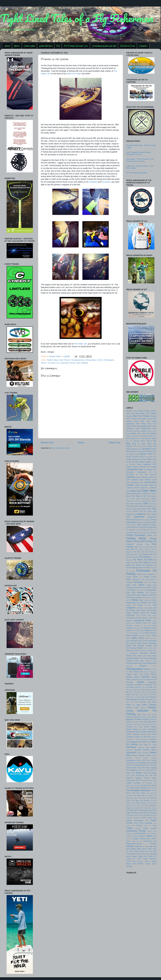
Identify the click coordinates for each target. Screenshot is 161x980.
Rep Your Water (140, 690)
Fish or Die (140, 533)
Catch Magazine (144, 464)
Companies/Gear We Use (104, 46)
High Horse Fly (146, 598)
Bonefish (147, 449)
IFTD (154, 603)
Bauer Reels (140, 439)
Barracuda (144, 436)
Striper (148, 755)
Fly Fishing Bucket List (76, 46)
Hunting (143, 603)
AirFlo (148, 413)
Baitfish (50, 360)
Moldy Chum (138, 638)
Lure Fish (129, 633)
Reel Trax (153, 687)
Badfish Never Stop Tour (140, 434)
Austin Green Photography (137, 426)
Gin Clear (145, 580)
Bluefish (134, 449)
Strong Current (142, 758)
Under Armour (150, 828)
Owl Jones (147, 656)
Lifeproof (129, 628)
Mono (128, 641)
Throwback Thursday (133, 815)
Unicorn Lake (152, 831)
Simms (147, 727)
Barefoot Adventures (133, 436)
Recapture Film (141, 680)
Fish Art (146, 530)
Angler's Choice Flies (149, 419)
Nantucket (152, 643)
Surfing (143, 763)
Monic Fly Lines (151, 638)
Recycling (130, 682)
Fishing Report (91, 360)
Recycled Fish (151, 680)
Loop (154, 630)
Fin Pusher (139, 530)
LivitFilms (130, 630)
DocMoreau (153, 504)
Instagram (93, 182)
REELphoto (130, 690)
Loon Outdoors (146, 630)
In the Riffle (151, 605)
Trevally (129, 823)
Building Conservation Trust (148, 457)
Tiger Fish (153, 815)
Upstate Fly (130, 834)
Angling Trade (132, 421)
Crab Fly (153, 485)
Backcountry (152, 426)
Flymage (135, 568)
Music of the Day (144, 641)
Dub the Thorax (146, 511)
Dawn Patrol (131, 496)
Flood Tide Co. (132, 549)
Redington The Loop (142, 687)
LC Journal (136, 623)
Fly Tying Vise (139, 565)
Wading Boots (145, 839)
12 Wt (129, 411)
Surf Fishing (152, 760)
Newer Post (47, 443)
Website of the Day (144, 846)
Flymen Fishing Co (145, 568)
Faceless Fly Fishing (144, 522)
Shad (149, 722)
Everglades (146, 520)
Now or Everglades (147, 651)
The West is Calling (150, 808)
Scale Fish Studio (146, 717)
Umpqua (138, 828)
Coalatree (135, 480)
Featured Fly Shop (137, 527)
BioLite (149, 441)
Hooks (154, 600)
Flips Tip (153, 547)
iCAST (149, 603)
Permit (143, 666)
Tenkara (139, 778)
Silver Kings (138, 727)
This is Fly (138, 813)
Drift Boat (137, 509)
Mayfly (135, 635)
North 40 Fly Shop (150, 648)
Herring (138, 598)
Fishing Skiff (139, 541)
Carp (149, 459)
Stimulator (129, 750)
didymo (154, 499)
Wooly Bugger (132, 856)
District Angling (152, 501)
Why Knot (149, 851)
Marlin (129, 635)
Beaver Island (151, 438)
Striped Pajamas (138, 755)
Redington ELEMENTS (135, 685)
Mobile (128, 638)
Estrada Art (138, 520)
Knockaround (131, 618)
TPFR (147, 821)
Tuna (154, 826)
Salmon (153, 705)
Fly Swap (135, 563)
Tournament (138, 821)
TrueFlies (139, 826)
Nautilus (149, 645)
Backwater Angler (133, 429)
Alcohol (129, 416)
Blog (56, 360)
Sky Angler (143, 729)
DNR (146, 503)
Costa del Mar (141, 485)
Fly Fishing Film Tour (148, 554)
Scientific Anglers (142, 719)
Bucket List (130, 457)
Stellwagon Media (143, 747)
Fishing (154, 533)
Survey (149, 763)
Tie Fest (146, 815)
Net (155, 645)
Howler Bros (131, 603)
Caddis (129, 459)
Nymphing (144, 653)
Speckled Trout (145, 742)
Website (85, 363)
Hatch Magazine (142, 595)
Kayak (154, 610)
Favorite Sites (128, 46)
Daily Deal (136, 491)
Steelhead (131, 747)
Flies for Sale (144, 547)
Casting (148, 462)
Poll (142, 672)
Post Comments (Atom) (61, 448)
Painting (129, 658)
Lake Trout (152, 618)
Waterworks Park (150, 841)
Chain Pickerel (64, 360)
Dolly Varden (135, 506)
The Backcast (147, 783)
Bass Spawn (131, 439)
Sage (138, 705)
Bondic (140, 449)
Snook (129, 734)
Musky (154, 641)
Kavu (149, 610)
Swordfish (153, 765)
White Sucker (139, 851)
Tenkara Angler (150, 778)
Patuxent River (151, 661)
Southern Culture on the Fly (138, 737)
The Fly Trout (138, 793)
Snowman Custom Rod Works (144, 734)
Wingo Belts (146, 854)
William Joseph (136, 854)
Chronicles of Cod (134, 474)
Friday (139, 574)
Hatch (133, 595)
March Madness (151, 633)
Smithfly (144, 732)
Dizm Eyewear (136, 504)
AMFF (128, 419)
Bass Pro (153, 436)
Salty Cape (141, 714)
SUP (144, 760)
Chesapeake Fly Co (147, 472)
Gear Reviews (46, 46)
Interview (140, 608)
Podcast (136, 672)
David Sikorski (152, 494)
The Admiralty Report (146, 780)
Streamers (131, 752)
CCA (155, 464)
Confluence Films (137, 482)
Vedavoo (142, 836)
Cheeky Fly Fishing (148, 467)
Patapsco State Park (135, 661)
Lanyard (129, 621)
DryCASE (129, 511)
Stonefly (146, 750)
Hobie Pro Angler (74, 74)
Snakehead (152, 732)
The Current (153, 788)
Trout (136, 823)
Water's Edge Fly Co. (134, 841)
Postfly (141, 674)
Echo (149, 514)
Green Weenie (139, 588)
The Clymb (152, 785)
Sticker (154, 747)
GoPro (100, 360)
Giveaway (138, 582)
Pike (131, 672)
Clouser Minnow (142, 477)
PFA (155, 666)
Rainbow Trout (149, 677)
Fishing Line (152, 535)
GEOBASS (136, 580)
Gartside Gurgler (150, 577)
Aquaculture (130, 424)
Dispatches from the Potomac (136, 501)
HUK (138, 603)
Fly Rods (148, 560)
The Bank (143, 785)
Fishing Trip (151, 541)
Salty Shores (152, 714)
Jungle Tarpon (141, 610)
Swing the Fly (144, 765)
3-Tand (152, 411)
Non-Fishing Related (134, 648)
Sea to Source (135, 722)
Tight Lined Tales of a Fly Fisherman (77, 18)
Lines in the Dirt (138, 628)
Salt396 (143, 708)
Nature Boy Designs (135, 645)
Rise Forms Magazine (149, 692)
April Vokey (151, 421)
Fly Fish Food (148, 552)
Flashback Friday (143, 544)
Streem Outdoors (143, 753)
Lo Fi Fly (136, 630)
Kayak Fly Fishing (148, 613)
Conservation (150, 482)
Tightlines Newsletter (133, 818)
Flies (136, 547)
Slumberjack (152, 729)
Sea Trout (143, 722)
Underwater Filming (68, 363)
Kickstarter (130, 615)
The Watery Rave (137, 808)
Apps (142, 421)
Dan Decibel (142, 494)
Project (147, 674)
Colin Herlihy (145, 480)
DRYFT (136, 511)
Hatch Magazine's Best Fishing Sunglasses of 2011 (138, 153)
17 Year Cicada (137, 411)
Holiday (135, 600)
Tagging (154, 768)
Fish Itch (133, 533)
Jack (146, 608)
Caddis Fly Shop (139, 459)
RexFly (154, 690)
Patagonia (152, 658)
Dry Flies (152, 509)
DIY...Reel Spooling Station (137, 173)
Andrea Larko (136, 419)
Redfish (141, 682)
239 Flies (146, 411)
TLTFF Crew (146, 818)
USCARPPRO (140, 834)
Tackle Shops (131, 768)
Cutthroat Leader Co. (141, 488)
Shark (154, 722)
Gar (141, 577)
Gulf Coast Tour (141, 590)
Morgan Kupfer (55, 356)
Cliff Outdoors (151, 474)
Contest (130, 485)
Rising (141, 695)
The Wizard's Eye (145, 810)
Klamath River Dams (149, 615)
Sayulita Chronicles (133, 717)
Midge (154, 635)
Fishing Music (136, 538)
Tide (141, 815)
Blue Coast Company (141, 446)
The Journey (149, 796)
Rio (127, 692)
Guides (133, 590)
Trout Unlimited (146, 823)
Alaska (154, 413)
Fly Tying (144, 562)
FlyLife (129, 568)
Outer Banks (137, 656)
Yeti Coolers (138, 864)
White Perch (142, 849)
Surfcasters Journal (133, 763)
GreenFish (148, 588)
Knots (139, 618)
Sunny (139, 760)
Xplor (139, 859)
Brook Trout (134, 454)
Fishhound (147, 533)
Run (134, 705)
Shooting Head (131, 724)
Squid (146, 745)
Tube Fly (148, 826)
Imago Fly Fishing (134, 605)
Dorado (149, 506)
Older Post (114, 443)
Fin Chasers (131, 530)
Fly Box (137, 552)
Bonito (154, 449)
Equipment (139, 517)
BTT (155, 454)
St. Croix (153, 745)
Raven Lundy (131, 680)
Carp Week (30, 46)
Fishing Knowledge (136, 535)
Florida (141, 549)
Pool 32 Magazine (150, 672)
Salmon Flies (132, 708)
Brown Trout (146, 454)
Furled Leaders (148, 574)
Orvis (129, 656)
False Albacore (143, 525)
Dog (128, 506)
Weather (153, 844)
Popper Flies (132, 674)
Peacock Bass (132, 663)
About (17, 46)
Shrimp (129, 727)
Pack (154, 656)
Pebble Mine (151, 663)
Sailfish (145, 705)
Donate (143, 506)
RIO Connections (135, 692)
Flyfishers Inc (151, 565)
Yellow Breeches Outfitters (141, 861)
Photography (109, 360)
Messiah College (145, 635)
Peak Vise (142, 663)
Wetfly (133, 849)
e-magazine (140, 514)
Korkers (145, 618)
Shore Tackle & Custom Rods (146, 724)
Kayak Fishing (132, 613)
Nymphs (153, 653)
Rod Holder (141, 700)
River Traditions (136, 697)
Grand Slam (151, 585)
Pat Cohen (144, 658)
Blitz (155, 441)
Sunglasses (131, 760)
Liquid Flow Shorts (150, 628)
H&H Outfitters (138, 592)
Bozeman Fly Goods (138, 451)
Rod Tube (149, 700)
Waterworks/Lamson (134, 844)
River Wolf (145, 697)
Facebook (106, 182)
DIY (58, 46)
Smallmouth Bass (133, 732)
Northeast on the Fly (133, 651)
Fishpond (130, 544)
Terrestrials (131, 780)
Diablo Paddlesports (143, 499)
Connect (143, 46)
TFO (137, 780)
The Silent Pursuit (139, 803)
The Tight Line (139, 805)
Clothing (130, 477)
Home (7, 46)
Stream (154, 750)
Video (78, 363)
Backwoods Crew (149, 428)
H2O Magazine (151, 593)
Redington (152, 682)
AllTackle (153, 416)
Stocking (138, 750)
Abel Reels (140, 413)
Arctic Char (152, 424)
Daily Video (149, 491)
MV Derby (130, 643)
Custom (129, 488)
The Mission (142, 798)
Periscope (129, 666)
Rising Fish (148, 695)
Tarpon (139, 773)
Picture (44, 363)
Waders (136, 839)
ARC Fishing (141, 424)
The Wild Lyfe (132, 810)
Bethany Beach (140, 441)
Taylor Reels (131, 775)
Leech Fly (147, 623)
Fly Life (129, 557)
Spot (141, 745)
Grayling (129, 587)
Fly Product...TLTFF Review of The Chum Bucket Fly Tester (140, 160)
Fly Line (135, 557)
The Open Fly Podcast (140, 801)
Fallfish (154, 522)
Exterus (153, 520)
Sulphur (154, 758)
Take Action (142, 770)
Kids (138, 615)
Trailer (153, 820)
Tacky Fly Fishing (143, 768)
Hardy (128, 595)
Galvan (135, 577)
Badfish (144, 431)
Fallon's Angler (131, 525)
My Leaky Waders (141, 643)
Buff (136, 457)
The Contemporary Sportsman (137, 788)
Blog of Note (139, 444)
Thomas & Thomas (150, 813)
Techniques (140, 775)
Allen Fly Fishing (141, 416)
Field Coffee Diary (150, 527)
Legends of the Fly (142, 625)
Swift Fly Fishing (132, 765)
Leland (154, 625)
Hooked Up (148, 600)
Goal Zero (148, 582)
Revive (148, 690)
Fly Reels (138, 560)
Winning (153, 854)
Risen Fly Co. (132, 695)
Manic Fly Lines (139, 633)
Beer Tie (129, 441)
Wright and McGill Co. (147, 856)
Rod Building (131, 700)
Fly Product (145, 557)
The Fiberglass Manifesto (138, 790)
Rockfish (153, 697)
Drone (145, 509)
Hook (141, 600)
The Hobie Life (80, 344)
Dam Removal (132, 494)
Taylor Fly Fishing (150, 773)
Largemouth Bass (142, 620)
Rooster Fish (145, 702)
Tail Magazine (132, 770)
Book (128, 451)
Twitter (129, 828)
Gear (129, 579)
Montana (134, 641)
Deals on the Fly (143, 496)
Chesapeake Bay (78, 360)
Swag (154, 763)
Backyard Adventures (133, 431)
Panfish (136, 658)
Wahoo (154, 839)
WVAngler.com (131, 859)
